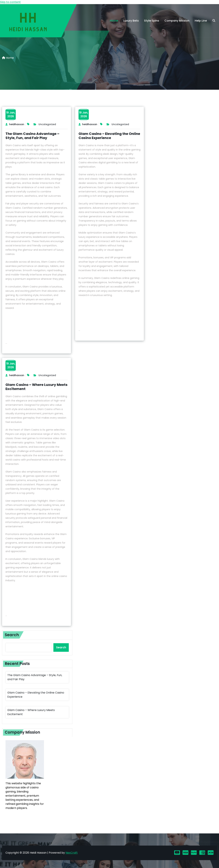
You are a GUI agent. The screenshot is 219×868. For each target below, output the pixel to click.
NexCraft (72, 853)
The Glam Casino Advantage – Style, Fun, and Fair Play (32, 136)
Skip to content (10, 2)
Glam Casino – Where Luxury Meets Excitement (36, 387)
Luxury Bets (131, 21)
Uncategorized (47, 124)
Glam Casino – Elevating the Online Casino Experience (109, 136)
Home (114, 21)
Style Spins (152, 21)
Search (12, 635)
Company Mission (177, 21)
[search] (214, 21)
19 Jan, (11, 115)
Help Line (201, 21)
